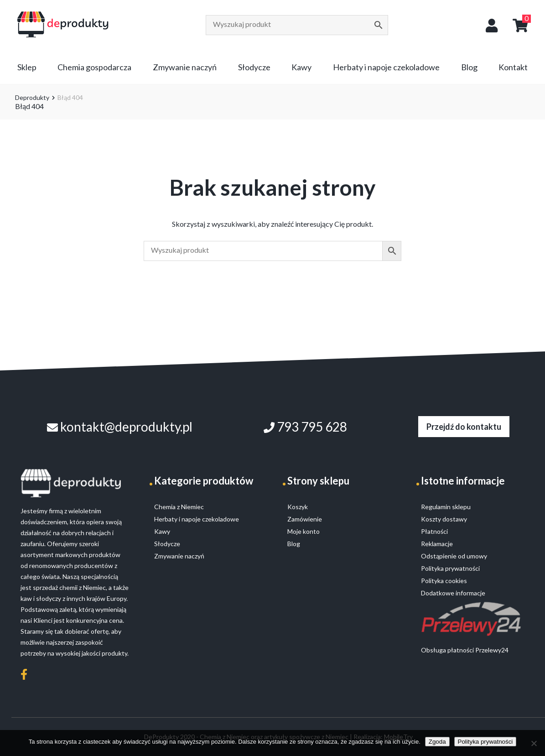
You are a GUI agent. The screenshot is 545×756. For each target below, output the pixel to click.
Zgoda (437, 742)
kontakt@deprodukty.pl (120, 427)
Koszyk (298, 507)
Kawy (301, 67)
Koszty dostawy (444, 519)
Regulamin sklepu (446, 507)
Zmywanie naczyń (185, 67)
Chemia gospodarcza (94, 67)
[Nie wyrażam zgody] (534, 743)
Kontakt (513, 67)
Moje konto (304, 531)
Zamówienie (305, 519)
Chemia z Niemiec (179, 507)
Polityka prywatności (485, 742)
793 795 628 (305, 427)
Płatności (434, 531)
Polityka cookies (444, 581)
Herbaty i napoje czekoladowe (386, 67)
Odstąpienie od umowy (454, 556)
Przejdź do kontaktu (464, 427)
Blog (469, 67)
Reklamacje (437, 544)
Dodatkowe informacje (453, 593)
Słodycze (254, 67)
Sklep (27, 67)
